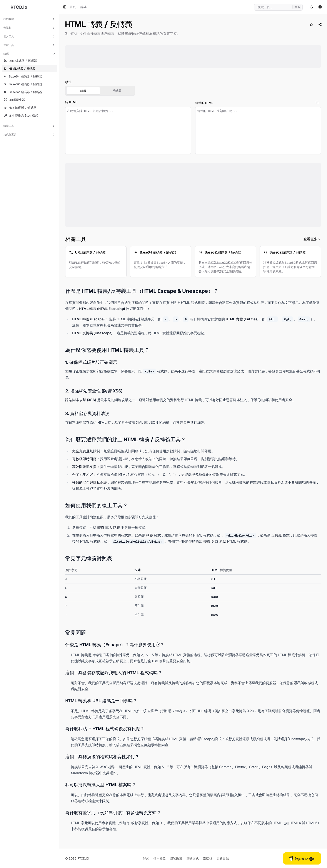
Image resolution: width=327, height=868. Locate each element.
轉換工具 (29, 126)
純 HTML (71, 102)
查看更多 (312, 239)
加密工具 (29, 45)
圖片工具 (29, 36)
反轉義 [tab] (117, 91)
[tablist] (100, 91)
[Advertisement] (193, 56)
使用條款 (160, 858)
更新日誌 (223, 858)
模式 (68, 82)
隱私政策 (176, 858)
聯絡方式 (193, 858)
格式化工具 (29, 135)
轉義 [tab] (83, 91)
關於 (146, 858)
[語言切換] (320, 7)
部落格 (208, 858)
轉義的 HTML (204, 103)
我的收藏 (29, 19)
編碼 (29, 54)
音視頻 (29, 28)
